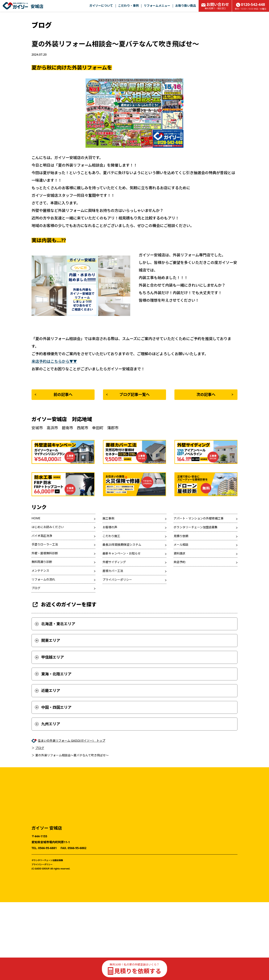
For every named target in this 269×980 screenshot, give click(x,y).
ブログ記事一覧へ (128, 394)
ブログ (36, 588)
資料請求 (179, 553)
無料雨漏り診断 (42, 562)
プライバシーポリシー (117, 580)
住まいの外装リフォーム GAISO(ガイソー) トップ (72, 741)
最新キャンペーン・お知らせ (122, 553)
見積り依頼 (181, 536)
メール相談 (181, 545)
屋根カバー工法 (113, 571)
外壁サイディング (114, 562)
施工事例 (108, 518)
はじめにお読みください (48, 527)
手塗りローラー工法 (45, 544)
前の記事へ (54, 394)
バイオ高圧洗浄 (42, 536)
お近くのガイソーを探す (64, 605)
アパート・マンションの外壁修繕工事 (199, 518)
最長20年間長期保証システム (122, 545)
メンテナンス (40, 571)
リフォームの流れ (43, 579)
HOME (36, 518)
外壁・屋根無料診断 (45, 553)
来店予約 (179, 562)
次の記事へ (215, 394)
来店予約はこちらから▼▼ (54, 361)
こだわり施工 (111, 536)
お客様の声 (110, 527)
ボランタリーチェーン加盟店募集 (196, 527)
